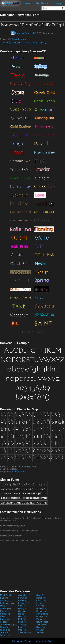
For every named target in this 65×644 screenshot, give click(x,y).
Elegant (24, 603)
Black (41, 595)
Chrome (24, 600)
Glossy (41, 606)
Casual (5, 600)
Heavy (41, 611)
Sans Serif (16, 43)
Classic (5, 43)
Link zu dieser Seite (44, 641)
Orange (42, 616)
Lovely (43, 43)
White (40, 632)
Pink (22, 619)
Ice (21, 614)
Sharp (4, 627)
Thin (27, 43)
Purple (41, 619)
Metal (4, 616)
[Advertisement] (33, 565)
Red (4, 622)
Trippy (4, 632)
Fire (39, 603)
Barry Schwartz (19, 39)
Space (41, 627)
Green (23, 611)
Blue (4, 598)
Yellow (5, 635)
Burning (41, 598)
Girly (22, 606)
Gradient (42, 609)
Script (22, 624)
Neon (22, 616)
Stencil (23, 630)
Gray (4, 611)
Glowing (6, 609)
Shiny (22, 627)
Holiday (5, 614)
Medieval (42, 614)
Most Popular (6, 595)
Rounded (42, 622)
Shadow (42, 624)
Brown (23, 598)
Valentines (24, 632)
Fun (4, 606)
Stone (40, 630)
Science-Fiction (9, 624)
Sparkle (5, 630)
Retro (22, 622)
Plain (34, 43)
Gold (22, 609)
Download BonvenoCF (23, 33)
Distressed (7, 603)
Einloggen (58, 3)
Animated (24, 595)
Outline (5, 619)
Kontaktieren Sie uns (22, 641)
